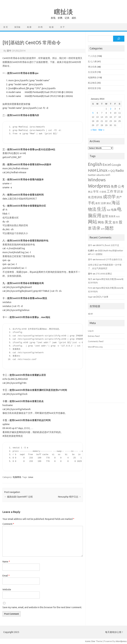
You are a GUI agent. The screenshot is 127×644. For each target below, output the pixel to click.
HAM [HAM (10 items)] (92, 170)
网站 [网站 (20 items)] (93, 222)
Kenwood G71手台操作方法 (109, 259)
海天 (90, 279)
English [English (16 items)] (95, 164)
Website (7, 590)
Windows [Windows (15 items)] (97, 180)
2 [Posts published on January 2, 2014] (111, 109)
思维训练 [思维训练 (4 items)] (97, 197)
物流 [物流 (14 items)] (92, 209)
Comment (8, 524)
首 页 (6, 27)
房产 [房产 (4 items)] (119, 197)
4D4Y (90, 314)
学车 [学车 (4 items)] (96, 191)
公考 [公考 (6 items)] (121, 186)
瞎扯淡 (63, 12)
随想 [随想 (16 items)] (109, 228)
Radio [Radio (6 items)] (120, 171)
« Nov (94, 130)
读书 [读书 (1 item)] (103, 229)
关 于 (62, 27)
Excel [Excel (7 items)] (107, 165)
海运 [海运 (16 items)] (116, 203)
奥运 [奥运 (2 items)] (90, 192)
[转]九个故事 (102, 297)
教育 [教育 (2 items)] (98, 203)
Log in (91, 331)
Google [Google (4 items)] (116, 165)
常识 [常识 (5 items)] (117, 191)
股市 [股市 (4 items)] (115, 222)
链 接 (51, 27)
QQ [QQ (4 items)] (113, 171)
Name (6, 562)
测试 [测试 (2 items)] (109, 203)
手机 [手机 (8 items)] (91, 203)
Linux (31, 477)
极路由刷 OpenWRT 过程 (19, 497)
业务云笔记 (93, 265)
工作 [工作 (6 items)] (110, 191)
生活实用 (92, 72)
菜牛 (9, 51)
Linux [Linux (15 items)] (102, 170)
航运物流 (92, 83)
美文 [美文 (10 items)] (108, 222)
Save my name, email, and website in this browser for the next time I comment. (42, 607)
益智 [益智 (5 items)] (105, 216)
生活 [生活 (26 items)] (102, 209)
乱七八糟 (92, 61)
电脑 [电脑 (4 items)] (114, 210)
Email (6, 576)
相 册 (29, 27)
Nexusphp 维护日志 (70, 497)
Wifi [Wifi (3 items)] (108, 175)
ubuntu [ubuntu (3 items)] (101, 175)
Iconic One (90, 641)
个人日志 (92, 56)
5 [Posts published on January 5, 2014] (93, 113)
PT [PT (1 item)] (109, 171)
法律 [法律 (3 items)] (103, 203)
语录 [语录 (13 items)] (96, 228)
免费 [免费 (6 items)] (114, 186)
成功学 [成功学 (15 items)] (109, 197)
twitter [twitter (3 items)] (92, 175)
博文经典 (92, 67)
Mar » (101, 130)
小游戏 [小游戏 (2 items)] (103, 192)
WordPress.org (95, 347)
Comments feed (96, 341)
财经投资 (92, 88)
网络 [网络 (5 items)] (101, 222)
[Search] (119, 39)
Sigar (90, 297)
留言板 (17, 27)
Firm (90, 288)
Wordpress (121, 641)
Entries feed (94, 336)
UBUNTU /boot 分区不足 (107, 245)
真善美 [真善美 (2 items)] (112, 216)
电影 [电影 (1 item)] (109, 210)
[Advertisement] (106, 379)
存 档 (40, 27)
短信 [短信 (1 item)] (118, 216)
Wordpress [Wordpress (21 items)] (99, 186)
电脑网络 (17, 477)
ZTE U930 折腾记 (104, 274)
